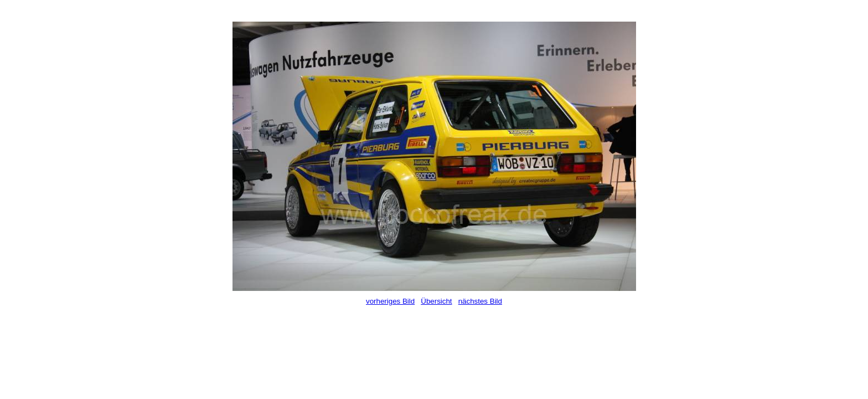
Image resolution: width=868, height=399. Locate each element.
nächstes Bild (480, 301)
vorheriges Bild (390, 301)
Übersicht (436, 301)
